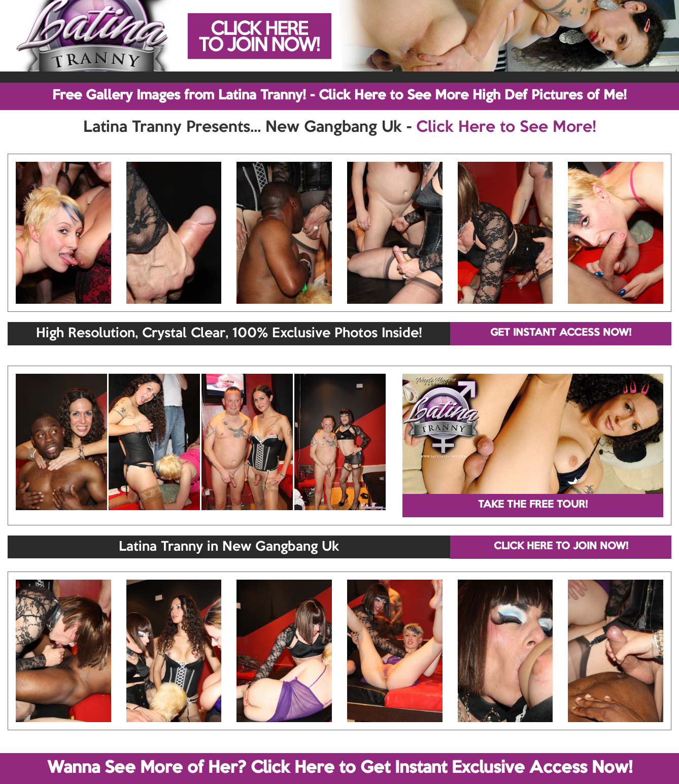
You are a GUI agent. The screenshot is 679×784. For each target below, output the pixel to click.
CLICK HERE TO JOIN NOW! (561, 547)
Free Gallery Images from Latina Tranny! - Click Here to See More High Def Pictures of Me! (339, 96)
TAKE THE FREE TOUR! (533, 505)
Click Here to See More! (506, 128)
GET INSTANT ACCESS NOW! (561, 333)
